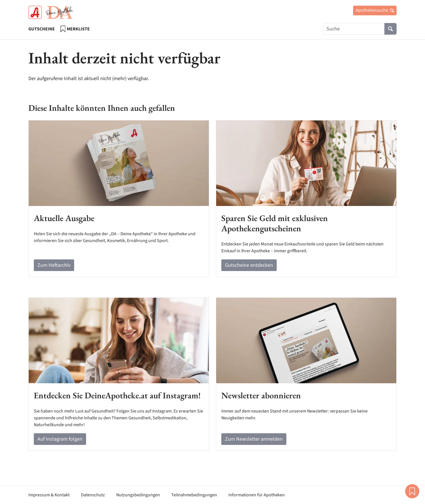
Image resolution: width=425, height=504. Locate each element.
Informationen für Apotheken (257, 495)
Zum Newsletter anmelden (254, 439)
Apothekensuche (375, 10)
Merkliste (75, 29)
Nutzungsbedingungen (138, 495)
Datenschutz (93, 495)
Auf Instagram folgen (60, 439)
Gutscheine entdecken (249, 265)
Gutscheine (42, 29)
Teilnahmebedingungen (194, 495)
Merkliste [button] (412, 491)
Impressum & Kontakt (49, 495)
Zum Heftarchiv (54, 265)
